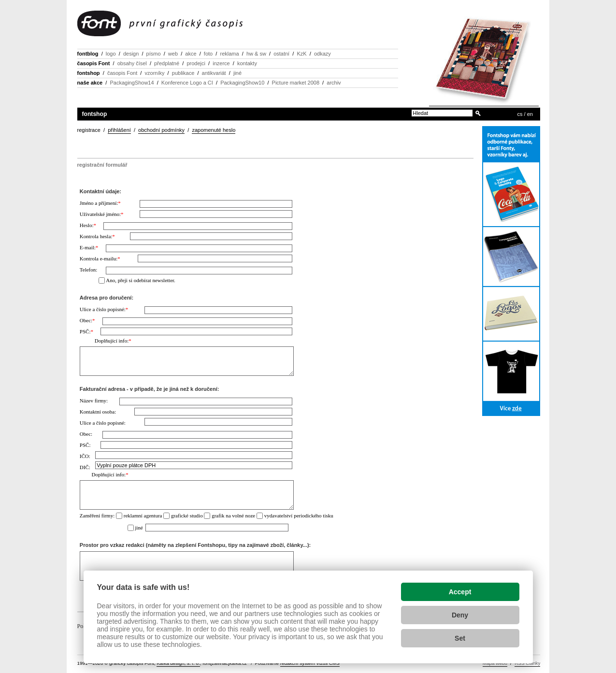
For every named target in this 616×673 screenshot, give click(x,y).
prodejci (196, 63)
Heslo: (88, 225)
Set (460, 638)
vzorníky (155, 73)
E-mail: (89, 247)
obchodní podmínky (161, 130)
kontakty (247, 63)
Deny (460, 615)
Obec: (87, 320)
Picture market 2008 (296, 83)
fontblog (88, 54)
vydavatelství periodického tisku (299, 515)
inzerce (221, 63)
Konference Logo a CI (187, 83)
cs (520, 114)
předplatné (167, 63)
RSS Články (527, 663)
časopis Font (94, 63)
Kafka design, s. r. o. (178, 663)
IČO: (85, 456)
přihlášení (119, 130)
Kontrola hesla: (97, 236)
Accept (460, 592)
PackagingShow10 (242, 83)
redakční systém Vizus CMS (310, 663)
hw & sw (256, 54)
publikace (183, 73)
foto (208, 54)
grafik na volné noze (233, 515)
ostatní (281, 54)
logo (111, 54)
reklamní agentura (143, 515)
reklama (229, 54)
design (131, 54)
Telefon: (89, 270)
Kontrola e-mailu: (100, 258)
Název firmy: (94, 401)
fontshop (89, 73)
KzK (301, 54)
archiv (334, 83)
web (173, 54)
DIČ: (85, 467)
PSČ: (86, 331)
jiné (237, 73)
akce (191, 54)
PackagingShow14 (132, 83)
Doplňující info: (113, 341)
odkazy (322, 54)
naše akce (90, 83)
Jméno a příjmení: (100, 203)
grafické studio (187, 515)
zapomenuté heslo (214, 130)
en (530, 114)
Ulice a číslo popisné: (104, 309)
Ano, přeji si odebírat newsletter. (141, 280)
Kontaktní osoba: (98, 412)
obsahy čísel (132, 63)
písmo (154, 54)
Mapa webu (495, 663)
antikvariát (214, 73)
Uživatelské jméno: (102, 214)
